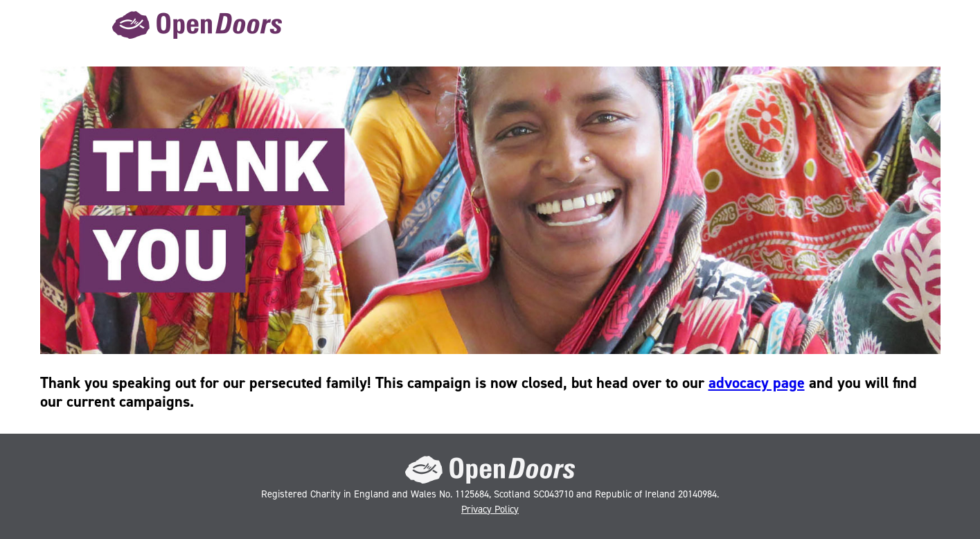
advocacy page (757, 382)
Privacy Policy (490, 509)
